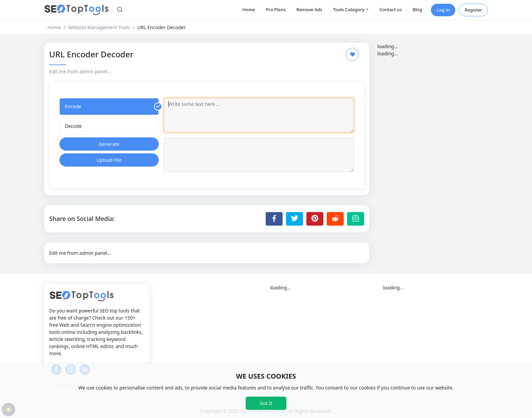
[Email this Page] (356, 219)
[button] (120, 10)
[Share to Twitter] (294, 219)
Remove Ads (309, 9)
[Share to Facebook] (274, 219)
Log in (443, 10)
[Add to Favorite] (352, 54)
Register (473, 10)
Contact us (391, 9)
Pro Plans (276, 9)
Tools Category (349, 9)
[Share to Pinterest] (315, 219)
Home (249, 9)
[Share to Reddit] (335, 219)
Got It (266, 403)
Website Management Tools (99, 27)
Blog (417, 9)
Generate (109, 144)
